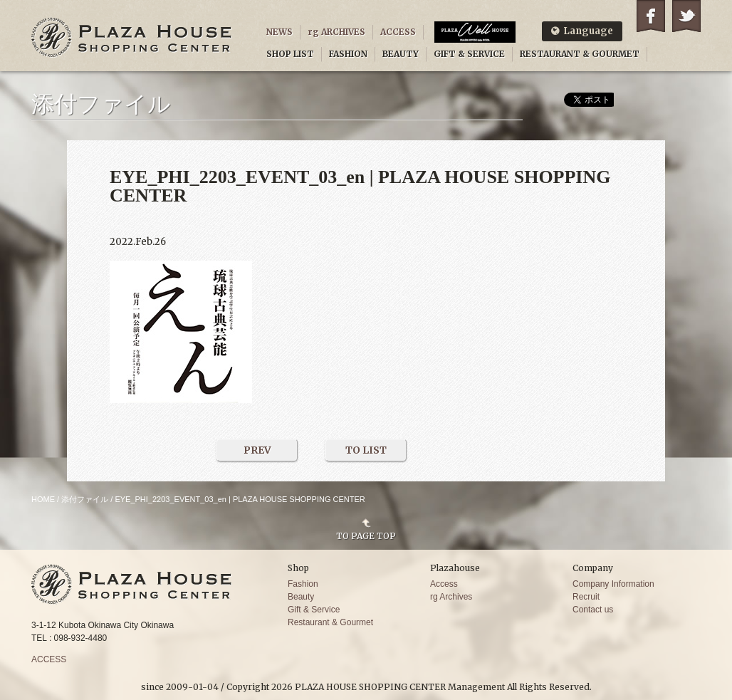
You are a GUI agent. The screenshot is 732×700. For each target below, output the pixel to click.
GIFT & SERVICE (469, 54)
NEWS (279, 32)
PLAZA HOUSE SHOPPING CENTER (132, 37)
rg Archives (451, 597)
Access (444, 584)
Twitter (686, 16)
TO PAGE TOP (366, 536)
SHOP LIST (290, 54)
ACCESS (398, 32)
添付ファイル (85, 499)
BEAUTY (401, 54)
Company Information (613, 584)
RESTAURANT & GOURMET (580, 54)
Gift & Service (314, 610)
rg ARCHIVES (336, 32)
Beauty (301, 597)
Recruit (586, 597)
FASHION (348, 54)
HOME (43, 499)
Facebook (651, 16)
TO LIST (366, 450)
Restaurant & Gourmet (330, 622)
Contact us (593, 610)
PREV (257, 450)
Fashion (303, 584)
